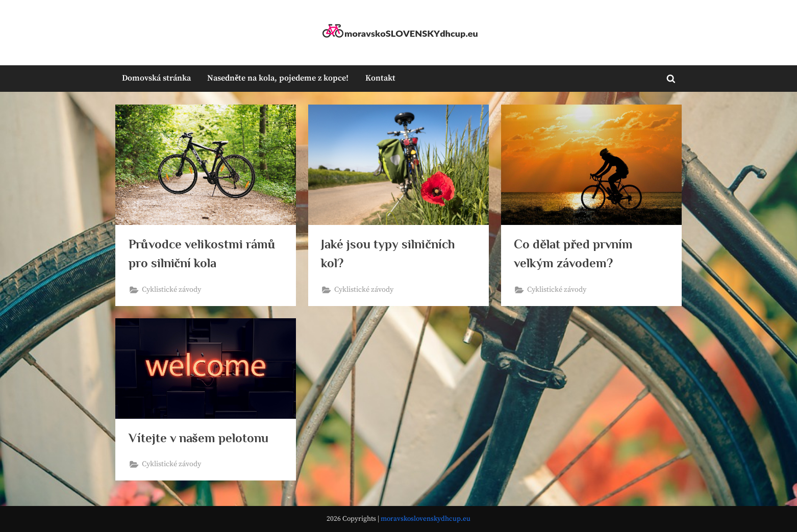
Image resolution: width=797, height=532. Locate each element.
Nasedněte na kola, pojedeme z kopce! (278, 78)
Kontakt (380, 78)
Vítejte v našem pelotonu (198, 438)
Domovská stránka (156, 78)
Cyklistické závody (171, 290)
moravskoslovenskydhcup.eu (426, 519)
